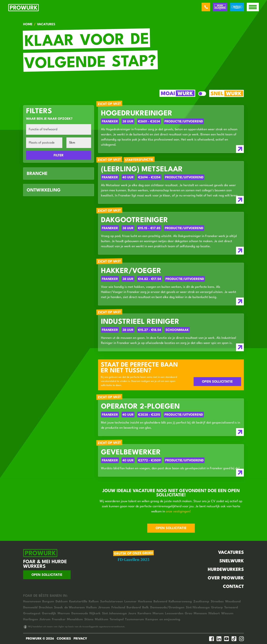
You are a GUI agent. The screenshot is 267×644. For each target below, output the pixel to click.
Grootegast (32, 613)
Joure (132, 613)
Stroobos (217, 602)
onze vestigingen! (178, 512)
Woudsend (233, 602)
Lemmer (130, 602)
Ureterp (217, 608)
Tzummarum (135, 619)
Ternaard (231, 608)
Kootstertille (78, 602)
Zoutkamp (201, 602)
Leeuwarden (174, 613)
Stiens (89, 619)
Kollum (94, 602)
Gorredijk (49, 613)
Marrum (64, 613)
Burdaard (134, 608)
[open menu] (253, 7)
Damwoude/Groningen (167, 608)
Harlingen (31, 619)
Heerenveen (32, 602)
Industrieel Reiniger (140, 322)
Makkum (102, 619)
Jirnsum (104, 608)
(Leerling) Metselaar (142, 170)
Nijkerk (95, 613)
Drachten (46, 608)
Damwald (30, 608)
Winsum (227, 613)
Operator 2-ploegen (140, 407)
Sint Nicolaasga (198, 608)
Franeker (59, 619)
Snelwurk (232, 561)
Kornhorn (144, 613)
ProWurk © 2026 (40, 639)
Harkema (145, 602)
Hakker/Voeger (131, 271)
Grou (189, 613)
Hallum (92, 608)
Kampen (152, 619)
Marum (158, 613)
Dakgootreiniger (135, 220)
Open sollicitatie (217, 382)
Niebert (214, 613)
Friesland (118, 608)
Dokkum (62, 602)
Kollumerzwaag (180, 602)
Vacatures (231, 553)
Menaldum (75, 619)
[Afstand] (79, 143)
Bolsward (160, 602)
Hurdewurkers (226, 570)
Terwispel (117, 619)
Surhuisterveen (112, 602)
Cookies (64, 639)
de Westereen (75, 608)
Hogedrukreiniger (137, 114)
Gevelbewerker (131, 453)
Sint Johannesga (114, 613)
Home (28, 24)
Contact (233, 587)
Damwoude (80, 613)
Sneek (58, 608)
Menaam (200, 613)
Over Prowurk (226, 578)
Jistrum (45, 619)
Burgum (48, 602)
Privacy (80, 639)
